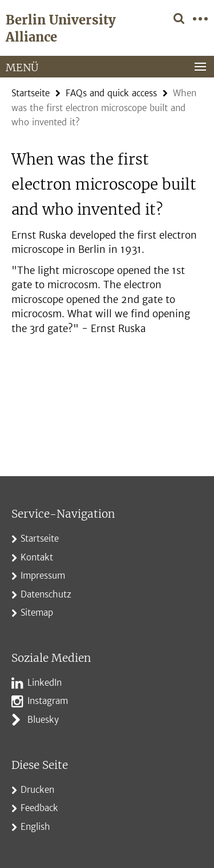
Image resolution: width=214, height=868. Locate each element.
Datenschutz (46, 594)
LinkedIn (45, 683)
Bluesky (43, 720)
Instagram (48, 701)
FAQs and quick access (111, 93)
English (35, 827)
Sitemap (37, 613)
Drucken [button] (37, 790)
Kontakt (37, 557)
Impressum (43, 576)
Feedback (39, 808)
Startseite (31, 93)
